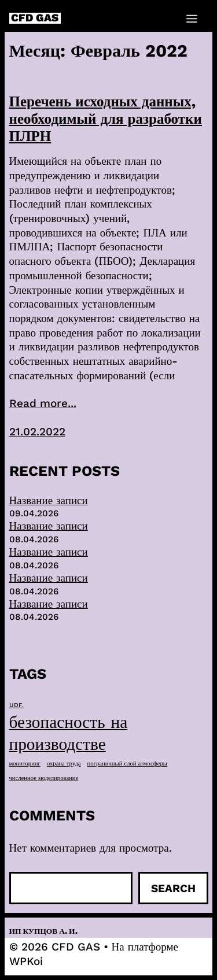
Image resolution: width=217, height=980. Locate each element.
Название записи (49, 500)
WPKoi (26, 961)
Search (173, 888)
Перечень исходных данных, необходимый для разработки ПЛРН (106, 119)
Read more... (43, 403)
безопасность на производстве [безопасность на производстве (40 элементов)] (69, 733)
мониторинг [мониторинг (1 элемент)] (25, 763)
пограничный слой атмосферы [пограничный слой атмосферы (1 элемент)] (127, 763)
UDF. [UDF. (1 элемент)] (16, 705)
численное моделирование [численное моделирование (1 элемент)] (44, 778)
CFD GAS (35, 18)
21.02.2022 (37, 432)
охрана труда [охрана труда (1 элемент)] (64, 763)
